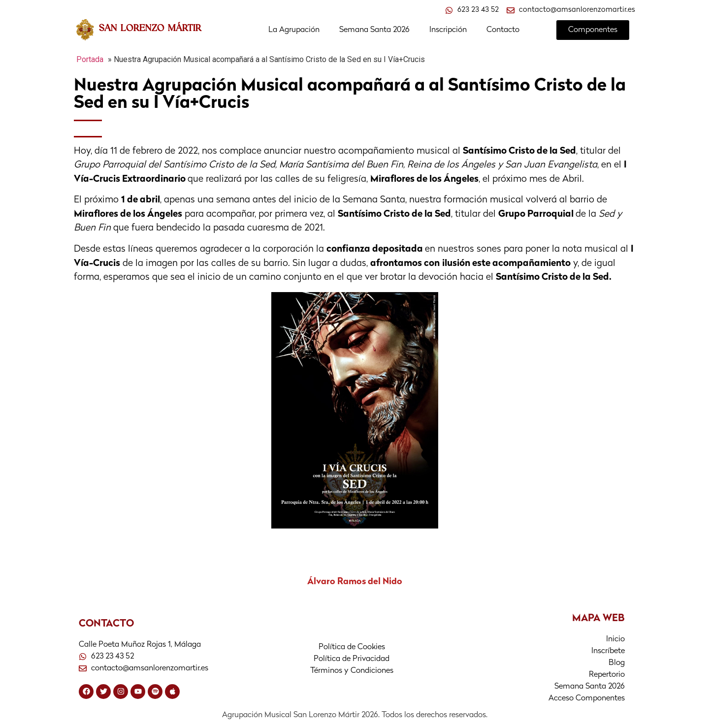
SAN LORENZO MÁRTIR (150, 28)
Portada (90, 59)
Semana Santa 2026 (374, 30)
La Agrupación (294, 30)
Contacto (503, 30)
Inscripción (448, 30)
